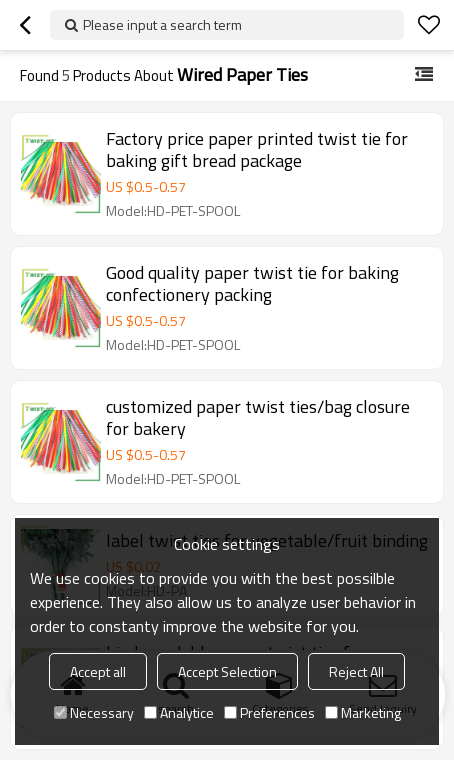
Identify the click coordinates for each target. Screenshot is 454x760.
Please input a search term (162, 24)
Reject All (356, 671)
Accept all (98, 671)
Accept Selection (227, 671)
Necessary (94, 712)
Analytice (179, 712)
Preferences (269, 712)
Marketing (363, 712)
